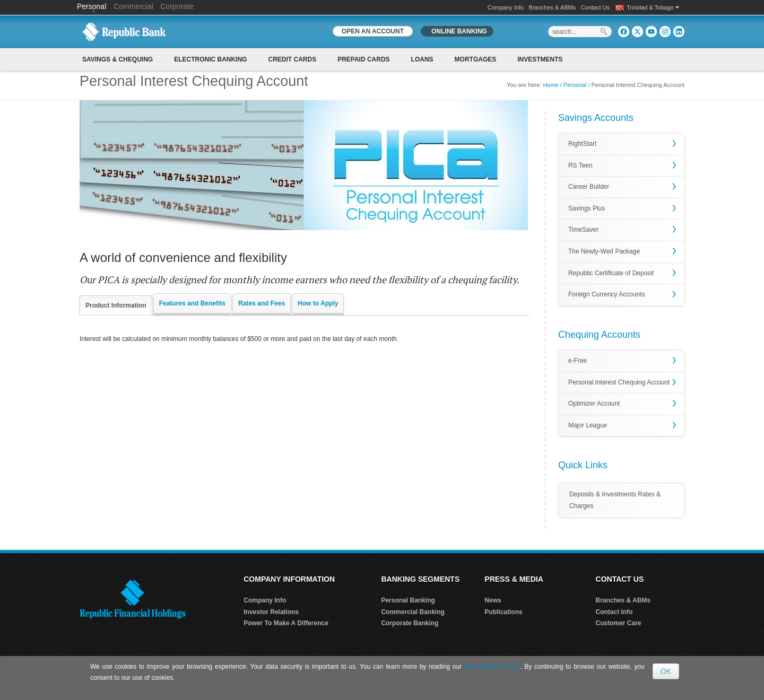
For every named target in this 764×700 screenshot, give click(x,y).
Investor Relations (271, 612)
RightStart (582, 144)
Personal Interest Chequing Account (619, 382)
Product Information (116, 305)
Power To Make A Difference (286, 623)
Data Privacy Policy (492, 667)
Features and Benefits (192, 303)
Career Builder (589, 187)
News (493, 600)
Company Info (506, 7)
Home (550, 85)
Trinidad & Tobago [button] (653, 7)
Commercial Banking (413, 612)
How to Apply (318, 303)
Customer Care (619, 623)
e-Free (578, 361)
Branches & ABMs (553, 7)
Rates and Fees (262, 303)
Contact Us (595, 7)
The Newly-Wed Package (604, 251)
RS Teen (580, 165)
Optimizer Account (594, 404)
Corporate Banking (410, 623)
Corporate (177, 6)
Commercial (133, 6)
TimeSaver (584, 230)
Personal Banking (408, 600)
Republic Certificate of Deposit (611, 273)
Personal (93, 6)
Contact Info (614, 612)
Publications (503, 612)
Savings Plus (587, 208)
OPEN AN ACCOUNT (373, 31)
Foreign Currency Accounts (607, 294)
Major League (588, 425)
